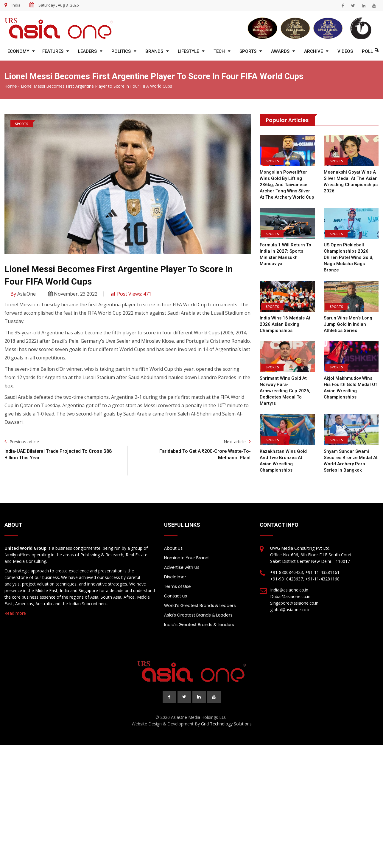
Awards (280, 51)
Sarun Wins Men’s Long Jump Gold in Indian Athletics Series (348, 324)
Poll (367, 51)
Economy (18, 51)
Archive (313, 51)
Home (11, 86)
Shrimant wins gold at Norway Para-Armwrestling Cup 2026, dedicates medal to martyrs (284, 391)
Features (53, 51)
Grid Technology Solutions (226, 724)
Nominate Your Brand (186, 558)
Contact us (176, 596)
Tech (219, 51)
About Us (173, 548)
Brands (154, 51)
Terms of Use (178, 586)
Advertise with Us (182, 567)
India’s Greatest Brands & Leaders (199, 625)
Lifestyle (188, 51)
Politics (121, 51)
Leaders (87, 51)
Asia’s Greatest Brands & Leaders (198, 615)
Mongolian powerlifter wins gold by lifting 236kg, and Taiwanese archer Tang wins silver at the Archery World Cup (287, 185)
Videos (345, 51)
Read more (15, 613)
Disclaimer (175, 577)
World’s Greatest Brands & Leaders (200, 606)
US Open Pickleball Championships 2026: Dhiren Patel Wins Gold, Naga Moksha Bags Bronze (348, 257)
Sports (248, 51)
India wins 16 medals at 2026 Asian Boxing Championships (285, 324)
